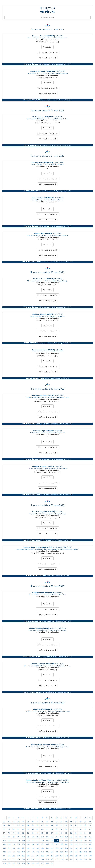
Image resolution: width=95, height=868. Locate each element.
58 (4, 829)
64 (33, 829)
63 (28, 829)
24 (23, 822)
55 (80, 825)
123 (42, 841)
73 (76, 829)
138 (23, 844)
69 (57, 829)
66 (42, 829)
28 (42, 822)
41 (14, 825)
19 (90, 818)
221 (57, 860)
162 (47, 848)
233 (23, 863)
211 (9, 860)
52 (66, 825)
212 (14, 860)
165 (62, 848)
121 (33, 841)
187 (76, 852)
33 (66, 822)
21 (9, 822)
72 (71, 829)
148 (71, 844)
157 (23, 848)
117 (14, 841)
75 (85, 829)
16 (76, 818)
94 (85, 833)
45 (33, 825)
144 (52, 844)
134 (4, 844)
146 (62, 844)
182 (52, 852)
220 (52, 860)
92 (76, 833)
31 (57, 822)
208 (85, 856)
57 (90, 825)
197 (33, 856)
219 (47, 860)
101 (28, 837)
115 (4, 841)
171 (90, 848)
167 (71, 848)
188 (81, 852)
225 (76, 860)
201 (52, 856)
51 (61, 825)
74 (80, 829)
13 (61, 818)
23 (18, 822)
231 (14, 863)
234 (28, 863)
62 (23, 829)
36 (80, 822)
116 (9, 841)
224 (71, 860)
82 (28, 833)
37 (85, 822)
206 (76, 856)
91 (71, 833)
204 (66, 856)
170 (85, 848)
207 (81, 856)
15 (71, 818)
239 (52, 863)
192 (9, 856)
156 (19, 848)
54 (76, 825)
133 (90, 841)
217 (38, 860)
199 (42, 856)
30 (52, 822)
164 (57, 848)
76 (90, 829)
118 (19, 841)
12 (57, 818)
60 (14, 829)
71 (66, 829)
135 (9, 844)
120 (28, 841)
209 (90, 856)
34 (71, 822)
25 (28, 822)
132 (85, 841)
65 (37, 829)
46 (37, 825)
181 (47, 852)
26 (33, 822)
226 (81, 860)
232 (19, 863)
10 (47, 818)
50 (57, 825)
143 (47, 844)
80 (18, 833)
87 (52, 833)
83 (33, 833)
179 (38, 852)
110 (71, 837)
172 (4, 852)
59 (9, 829)
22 (14, 822)
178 (33, 852)
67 (47, 829)
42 (18, 825)
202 (57, 856)
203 (62, 856)
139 (28, 844)
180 (42, 852)
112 (81, 837)
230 (9, 863)
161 (42, 848)
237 (42, 863)
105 (47, 837)
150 (81, 844)
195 (23, 856)
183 (57, 852)
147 (66, 844)
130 (76, 841)
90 (66, 833)
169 (81, 848)
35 (76, 822)
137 (19, 844)
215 (28, 860)
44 (28, 825)
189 (85, 852)
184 (62, 852)
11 (52, 818)
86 (47, 833)
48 (47, 825)
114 (90, 837)
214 (23, 860)
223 (66, 860)
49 (52, 825)
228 (90, 860)
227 (85, 860)
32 (61, 822)
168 (76, 848)
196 (28, 856)
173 (9, 852)
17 (81, 818)
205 (71, 856)
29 (47, 822)
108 (62, 837)
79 (14, 833)
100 (23, 837)
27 (37, 822)
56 (85, 825)
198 (38, 856)
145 (57, 844)
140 (33, 844)
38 (90, 822)
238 (47, 863)
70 (61, 829)
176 (23, 852)
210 (4, 860)
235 (33, 863)
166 (66, 848)
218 (42, 860)
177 (28, 852)
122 (38, 841)
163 (52, 848)
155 (14, 848)
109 (66, 837)
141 (38, 844)
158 (28, 848)
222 (62, 860)
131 (81, 841)
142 (42, 844)
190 (90, 852)
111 (76, 837)
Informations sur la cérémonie (48, 52)
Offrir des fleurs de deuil (47, 58)
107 (57, 837)
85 (42, 833)
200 (47, 856)
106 (52, 837)
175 (19, 852)
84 (37, 833)
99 (18, 837)
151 (85, 844)
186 (71, 852)
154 (9, 848)
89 (61, 833)
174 (14, 852)
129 (71, 841)
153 (4, 848)
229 (4, 863)
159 (33, 848)
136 (14, 844)
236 (38, 863)
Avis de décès (47, 47)
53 (71, 825)
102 (33, 837)
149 (76, 844)
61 (18, 829)
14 (66, 818)
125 (52, 841)
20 (4, 822)
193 (14, 856)
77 (4, 833)
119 (23, 841)
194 (19, 856)
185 (66, 852)
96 (4, 837)
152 (90, 844)
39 (4, 825)
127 (62, 841)
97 (9, 837)
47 (42, 825)
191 (4, 856)
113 (85, 837)
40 (9, 825)
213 (19, 860)
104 (42, 837)
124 (47, 841)
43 (23, 825)
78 (9, 833)
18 (85, 818)
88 (57, 833)
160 (38, 848)
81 (23, 833)
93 (80, 833)
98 (14, 837)
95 (90, 833)
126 (57, 841)
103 (38, 837)
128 (66, 841)
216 (33, 860)
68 (52, 829)
